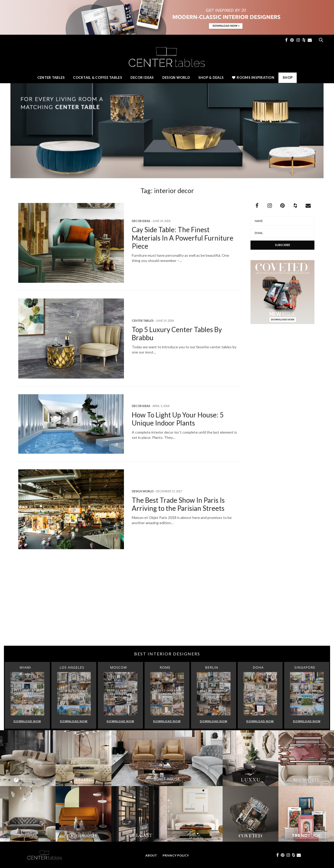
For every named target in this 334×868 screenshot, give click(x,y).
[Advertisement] (167, 604)
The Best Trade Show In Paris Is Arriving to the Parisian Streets (178, 504)
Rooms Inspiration (253, 77)
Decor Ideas (142, 77)
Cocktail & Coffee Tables (97, 77)
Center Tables (51, 77)
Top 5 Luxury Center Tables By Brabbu (177, 334)
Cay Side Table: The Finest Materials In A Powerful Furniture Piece (183, 238)
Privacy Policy (176, 855)
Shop (288, 77)
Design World (176, 77)
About (151, 855)
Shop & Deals (211, 77)
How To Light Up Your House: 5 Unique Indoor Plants (178, 419)
